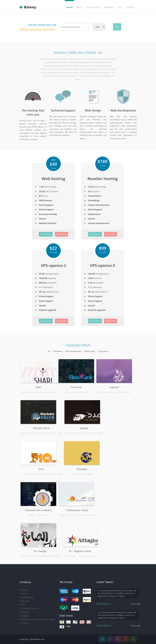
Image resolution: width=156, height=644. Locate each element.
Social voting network (76, 392)
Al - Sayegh (40, 551)
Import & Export (29, 556)
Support (25, 616)
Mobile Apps (90, 351)
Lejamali (114, 387)
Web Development (73, 351)
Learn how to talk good (82, 474)
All (49, 351)
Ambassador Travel (77, 510)
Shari (38, 387)
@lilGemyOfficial (104, 604)
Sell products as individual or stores (38, 392)
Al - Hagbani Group (80, 551)
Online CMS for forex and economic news (41, 433)
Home (69, 7)
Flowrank (76, 387)
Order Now (61, 234)
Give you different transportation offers (84, 433)
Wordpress (58, 351)
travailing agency (87, 515)
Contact (130, 7)
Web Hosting (93, 7)
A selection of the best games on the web (41, 474)
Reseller (26, 601)
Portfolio (26, 612)
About (80, 7)
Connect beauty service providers (114, 392)
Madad (84, 428)
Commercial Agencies (49, 556)
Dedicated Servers (30, 608)
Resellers (109, 7)
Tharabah (82, 469)
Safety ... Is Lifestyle (38, 515)
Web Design (70, 556)
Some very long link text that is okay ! (38, 619)
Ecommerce (103, 351)
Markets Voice (41, 428)
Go (117, 27)
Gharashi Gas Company (38, 510)
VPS (120, 7)
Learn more (46, 234)
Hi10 (41, 469)
